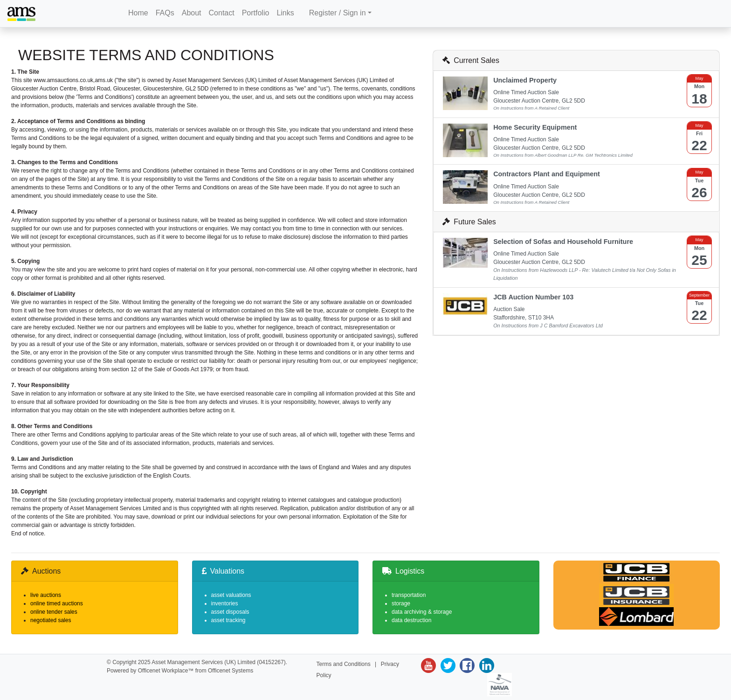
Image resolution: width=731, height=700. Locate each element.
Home (138, 13)
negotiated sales (51, 620)
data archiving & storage (422, 612)
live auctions (46, 595)
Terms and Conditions (344, 664)
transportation (409, 595)
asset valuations (231, 595)
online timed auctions (57, 603)
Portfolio (256, 13)
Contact (222, 13)
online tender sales (54, 612)
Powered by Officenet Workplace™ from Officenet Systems (180, 671)
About (192, 13)
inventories (225, 603)
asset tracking (228, 620)
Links (285, 13)
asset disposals (230, 612)
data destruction (411, 620)
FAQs (165, 13)
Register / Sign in (338, 13)
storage (401, 603)
